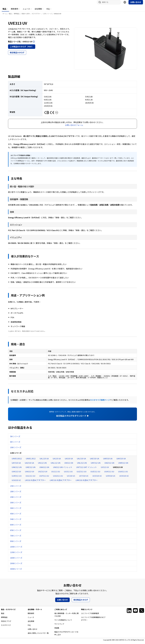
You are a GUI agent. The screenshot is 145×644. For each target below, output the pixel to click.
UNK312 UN (17, 469)
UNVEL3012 (31, 460)
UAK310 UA (121, 460)
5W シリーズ (15, 438)
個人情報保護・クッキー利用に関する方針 (66, 617)
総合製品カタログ (17, 54)
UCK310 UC (124, 478)
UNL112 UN (55, 465)
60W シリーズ (16, 527)
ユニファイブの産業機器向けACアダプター (93, 621)
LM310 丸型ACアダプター (35, 482)
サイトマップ (59, 626)
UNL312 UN (82, 465)
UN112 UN (42, 465)
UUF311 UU (44, 478)
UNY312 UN (96, 465)
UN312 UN (69, 465)
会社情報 (38, 11)
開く (34, 44)
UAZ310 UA (29, 465)
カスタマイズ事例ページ (100, 402)
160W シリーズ (16, 560)
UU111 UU (56, 473)
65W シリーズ (16, 532)
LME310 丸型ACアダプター (61, 482)
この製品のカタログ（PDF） (22, 49)
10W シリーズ (16, 449)
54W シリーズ (16, 521)
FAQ (48, 11)
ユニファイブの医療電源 (90, 615)
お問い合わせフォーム (74, 127)
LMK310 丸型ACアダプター (87, 482)
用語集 (57, 630)
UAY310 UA (16, 465)
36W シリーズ (16, 510)
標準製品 (4, 619)
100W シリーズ (16, 549)
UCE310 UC (97, 478)
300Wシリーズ (16, 571)
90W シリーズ (16, 543)
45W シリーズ (16, 516)
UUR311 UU (17, 478)
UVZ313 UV (43, 473)
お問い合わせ (136, 4)
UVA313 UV (30, 473)
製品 (4, 11)
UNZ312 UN (109, 465)
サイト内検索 (99, 4)
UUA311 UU (123, 473)
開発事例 (14, 11)
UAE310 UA (95, 460)
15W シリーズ (16, 488)
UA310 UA (69, 460)
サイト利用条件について (63, 622)
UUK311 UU (109, 473)
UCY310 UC (84, 478)
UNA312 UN (44, 469)
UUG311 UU (58, 478)
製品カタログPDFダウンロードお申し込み (66, 635)
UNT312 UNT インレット (86, 469)
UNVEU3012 (17, 460)
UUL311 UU (30, 478)
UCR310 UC (111, 478)
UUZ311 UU (82, 473)
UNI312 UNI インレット (63, 469)
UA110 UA (57, 460)
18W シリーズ (16, 493)
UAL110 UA (44, 460)
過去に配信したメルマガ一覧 (38, 635)
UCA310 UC (16, 482)
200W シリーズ (16, 565)
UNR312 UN (123, 465)
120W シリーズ (16, 554)
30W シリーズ (16, 504)
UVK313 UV (16, 473)
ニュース (26, 11)
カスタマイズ (6, 627)
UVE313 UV (118, 469)
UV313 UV (105, 469)
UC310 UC (71, 478)
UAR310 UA (108, 460)
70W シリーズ (16, 538)
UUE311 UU (95, 473)
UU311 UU (68, 473)
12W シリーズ (16, 455)
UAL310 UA (81, 460)
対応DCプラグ (6, 623)
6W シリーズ (15, 444)
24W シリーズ (16, 499)
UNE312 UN (30, 469)
